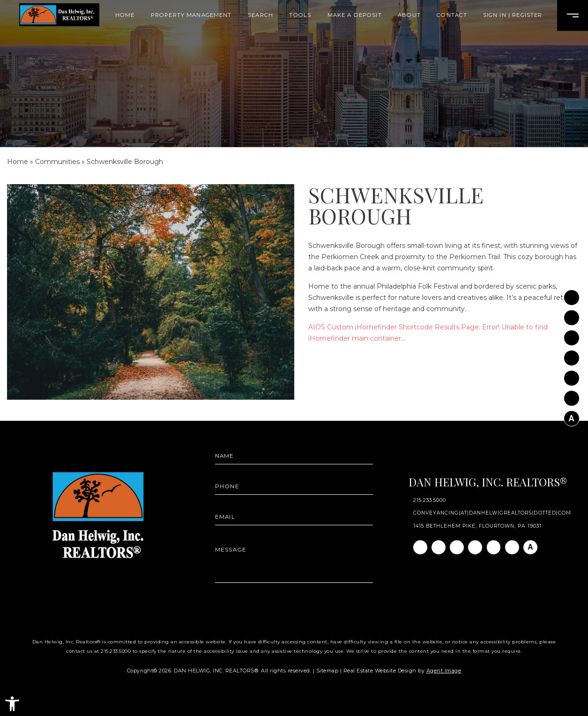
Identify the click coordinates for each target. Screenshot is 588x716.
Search (261, 15)
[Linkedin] (572, 335)
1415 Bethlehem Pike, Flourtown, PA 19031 (477, 526)
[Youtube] (572, 375)
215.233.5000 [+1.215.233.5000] (430, 500)
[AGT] (572, 416)
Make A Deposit (355, 15)
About (409, 15)
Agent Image (444, 671)
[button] (12, 704)
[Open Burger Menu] (573, 15)
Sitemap (327, 671)
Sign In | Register (513, 15)
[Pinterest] (572, 395)
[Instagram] (572, 314)
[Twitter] (572, 355)
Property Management (191, 15)
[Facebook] (572, 294)
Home (125, 15)
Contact (452, 15)
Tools (300, 15)
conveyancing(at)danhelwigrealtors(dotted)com (492, 513)
